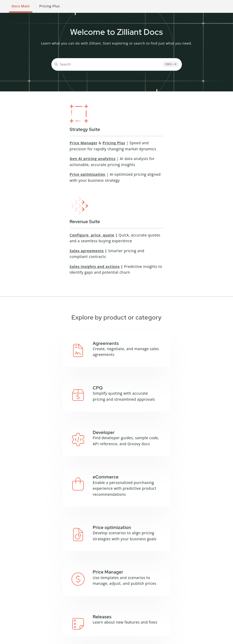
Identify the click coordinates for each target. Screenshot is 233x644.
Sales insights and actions (95, 266)
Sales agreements (87, 251)
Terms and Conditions (25, 638)
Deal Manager (74, 563)
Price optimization (88, 174)
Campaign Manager (79, 550)
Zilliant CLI (126, 563)
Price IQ (69, 569)
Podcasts (15, 611)
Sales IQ (69, 582)
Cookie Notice (84, 638)
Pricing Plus (114, 143)
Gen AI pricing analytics (93, 159)
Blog (12, 605)
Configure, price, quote (92, 235)
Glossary (178, 556)
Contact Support (102, 621)
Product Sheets (21, 618)
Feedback (179, 563)
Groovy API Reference (135, 556)
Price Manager (84, 143)
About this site (183, 550)
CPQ (66, 556)
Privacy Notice (58, 638)
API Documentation (133, 550)
